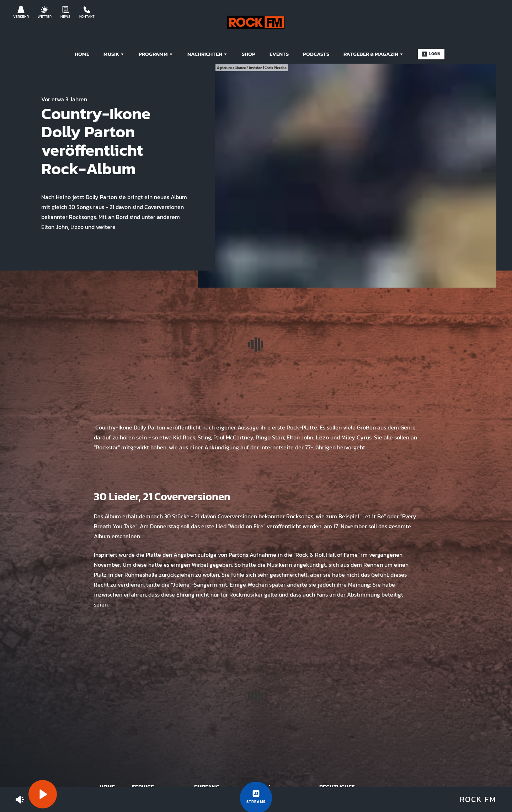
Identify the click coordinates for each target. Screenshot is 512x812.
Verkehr (21, 13)
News (65, 13)
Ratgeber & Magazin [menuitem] (374, 54)
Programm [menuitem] (156, 54)
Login (431, 54)
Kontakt (87, 13)
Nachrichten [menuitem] (207, 54)
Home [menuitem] (82, 54)
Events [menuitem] (279, 54)
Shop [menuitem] (249, 54)
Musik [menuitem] (114, 54)
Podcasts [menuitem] (316, 54)
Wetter (45, 13)
